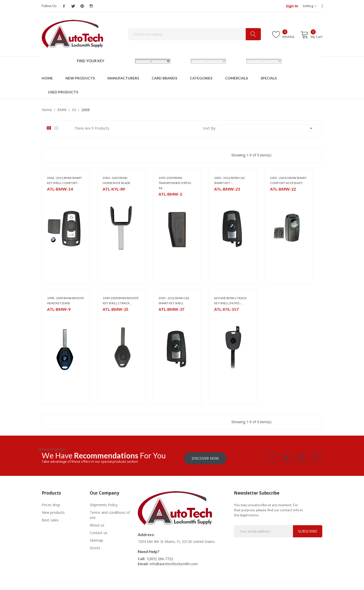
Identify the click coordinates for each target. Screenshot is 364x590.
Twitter (73, 6)
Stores (95, 547)
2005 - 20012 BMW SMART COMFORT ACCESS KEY (288, 180)
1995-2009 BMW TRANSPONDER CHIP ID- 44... (175, 183)
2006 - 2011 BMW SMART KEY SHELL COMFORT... (64, 180)
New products (53, 512)
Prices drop (51, 504)
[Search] (195, 34)
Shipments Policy (104, 504)
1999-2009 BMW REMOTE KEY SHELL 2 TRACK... (121, 301)
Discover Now (205, 457)
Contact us (99, 532)
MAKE (126, 61)
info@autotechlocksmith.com (174, 563)
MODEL (183, 61)
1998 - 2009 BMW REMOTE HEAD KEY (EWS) (66, 301)
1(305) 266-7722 (160, 558)
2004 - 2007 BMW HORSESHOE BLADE (117, 180)
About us (97, 524)
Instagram (91, 6)
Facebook (64, 6)
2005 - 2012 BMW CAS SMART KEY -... (229, 180)
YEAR (237, 61)
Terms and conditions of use (110, 514)
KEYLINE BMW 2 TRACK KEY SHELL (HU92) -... (230, 301)
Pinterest (82, 6)
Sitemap (96, 540)
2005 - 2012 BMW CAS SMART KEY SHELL (174, 301)
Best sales (50, 519)
